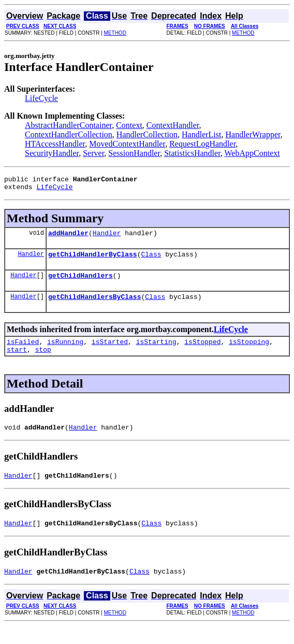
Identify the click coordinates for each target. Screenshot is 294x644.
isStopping (249, 352)
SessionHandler (134, 153)
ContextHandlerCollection (69, 134)
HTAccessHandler (55, 144)
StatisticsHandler (192, 153)
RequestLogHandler (202, 144)
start (17, 362)
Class (151, 260)
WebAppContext (252, 153)
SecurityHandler (52, 153)
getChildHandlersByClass (94, 306)
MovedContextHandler (127, 144)
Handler (107, 237)
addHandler (68, 237)
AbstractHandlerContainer (68, 125)
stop (43, 362)
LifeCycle (41, 98)
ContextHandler (173, 125)
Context (129, 125)
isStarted (110, 352)
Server (93, 153)
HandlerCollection (147, 134)
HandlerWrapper (253, 134)
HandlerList (201, 134)
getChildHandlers (80, 283)
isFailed (23, 352)
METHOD (115, 33)
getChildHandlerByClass (93, 260)
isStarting (156, 352)
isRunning (65, 352)
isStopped (202, 352)
